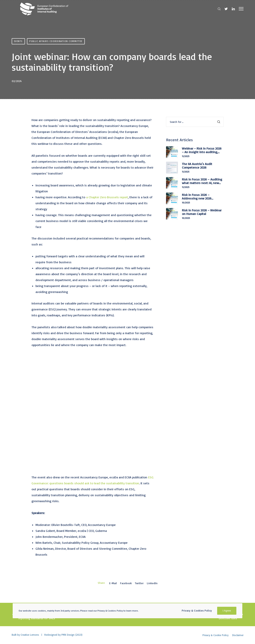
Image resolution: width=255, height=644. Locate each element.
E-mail (113, 583)
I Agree (227, 611)
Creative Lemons (30, 635)
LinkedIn (152, 583)
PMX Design (68, 635)
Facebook (126, 583)
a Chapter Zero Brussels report (107, 197)
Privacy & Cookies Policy (197, 610)
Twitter (139, 583)
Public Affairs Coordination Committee (56, 41)
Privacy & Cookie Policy (215, 635)
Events (18, 41)
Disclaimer (238, 635)
